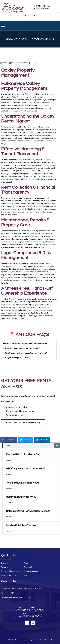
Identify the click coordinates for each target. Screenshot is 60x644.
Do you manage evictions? (17, 358)
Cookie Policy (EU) (9, 575)
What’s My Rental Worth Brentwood (25, 469)
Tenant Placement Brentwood (22, 483)
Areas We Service (31, 571)
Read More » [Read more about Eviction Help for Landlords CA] (11, 460)
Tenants (5, 567)
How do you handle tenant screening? (23, 348)
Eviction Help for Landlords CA (22, 454)
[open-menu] (3, 26)
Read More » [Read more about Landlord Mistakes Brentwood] (11, 531)
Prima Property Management (24, 97)
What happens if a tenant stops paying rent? (26, 353)
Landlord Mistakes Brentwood (22, 525)
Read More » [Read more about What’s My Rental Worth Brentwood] (11, 474)
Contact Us (29, 567)
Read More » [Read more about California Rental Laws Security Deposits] (11, 517)
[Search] (57, 445)
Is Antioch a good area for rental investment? (26, 343)
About (26, 563)
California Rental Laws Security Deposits (28, 511)
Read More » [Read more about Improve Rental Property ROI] (11, 503)
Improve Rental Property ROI (22, 497)
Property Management (11, 571)
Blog (26, 575)
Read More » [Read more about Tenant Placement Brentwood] (11, 489)
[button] (29, 343)
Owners (25, 206)
